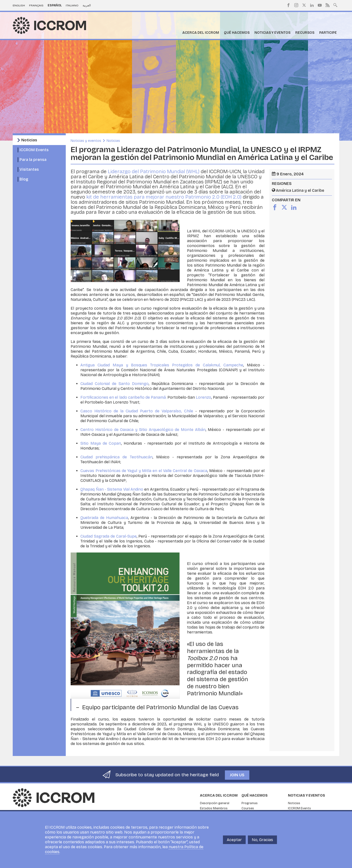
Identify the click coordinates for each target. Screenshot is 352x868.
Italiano (72, 5)
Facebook (288, 5)
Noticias (29, 140)
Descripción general (215, 803)
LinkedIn (312, 5)
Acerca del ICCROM (201, 33)
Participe (328, 33)
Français (36, 5)
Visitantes (29, 169)
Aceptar (234, 840)
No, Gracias (262, 840)
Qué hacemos (237, 33)
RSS (328, 5)
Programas (250, 803)
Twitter (304, 5)
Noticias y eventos (272, 33)
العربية (87, 5)
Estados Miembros (214, 808)
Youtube (320, 5)
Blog (24, 179)
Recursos (305, 33)
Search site (335, 5)
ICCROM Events (34, 150)
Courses (248, 808)
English (19, 5)
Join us (237, 775)
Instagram (296, 5)
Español (55, 5)
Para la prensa (33, 160)
